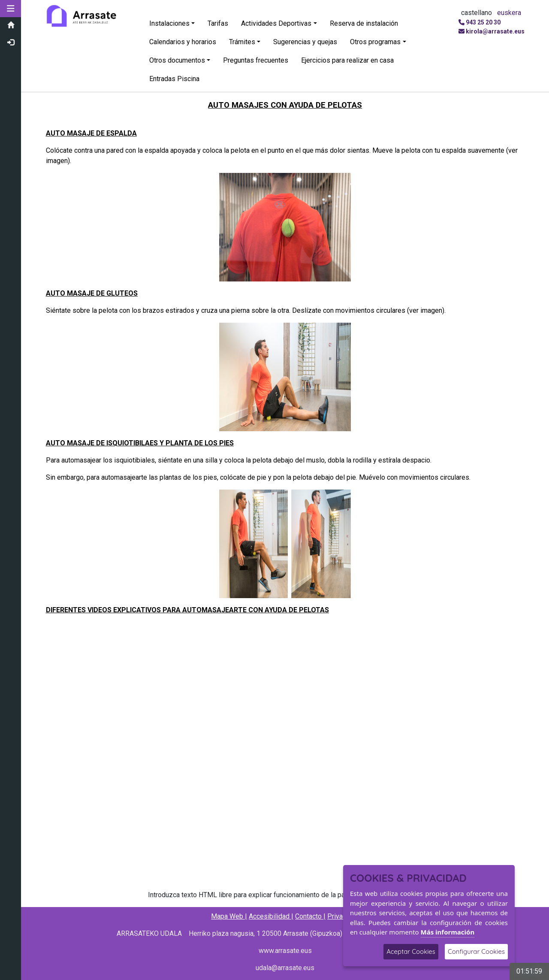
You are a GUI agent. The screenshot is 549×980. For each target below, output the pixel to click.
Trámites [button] (243, 42)
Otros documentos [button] (178, 60)
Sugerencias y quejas (306, 42)
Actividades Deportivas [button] (277, 23)
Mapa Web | (229, 916)
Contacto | (311, 916)
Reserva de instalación (364, 23)
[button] (11, 9)
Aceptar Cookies (411, 951)
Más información (448, 932)
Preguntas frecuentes (256, 60)
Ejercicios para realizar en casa (348, 60)
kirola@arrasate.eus (495, 31)
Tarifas (218, 23)
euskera (509, 13)
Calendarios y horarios (183, 42)
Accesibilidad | (271, 916)
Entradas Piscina (175, 79)
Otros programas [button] (376, 42)
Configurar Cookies (476, 951)
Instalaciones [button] (170, 23)
